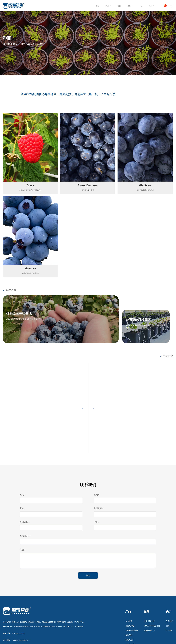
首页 (97, 6)
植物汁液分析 (149, 593)
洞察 (168, 597)
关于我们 (170, 593)
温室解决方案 (131, 625)
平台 (141, 6)
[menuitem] (97, 6)
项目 (119, 6)
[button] (168, 6)
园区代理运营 (149, 602)
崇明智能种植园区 (138, 320)
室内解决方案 (131, 616)
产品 (108, 6)
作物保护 (129, 607)
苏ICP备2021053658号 (88, 642)
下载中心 (170, 602)
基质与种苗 (130, 597)
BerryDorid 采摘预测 (152, 597)
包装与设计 (130, 611)
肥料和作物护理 (132, 602)
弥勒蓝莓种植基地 (19, 313)
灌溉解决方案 (131, 621)
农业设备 (129, 593)
